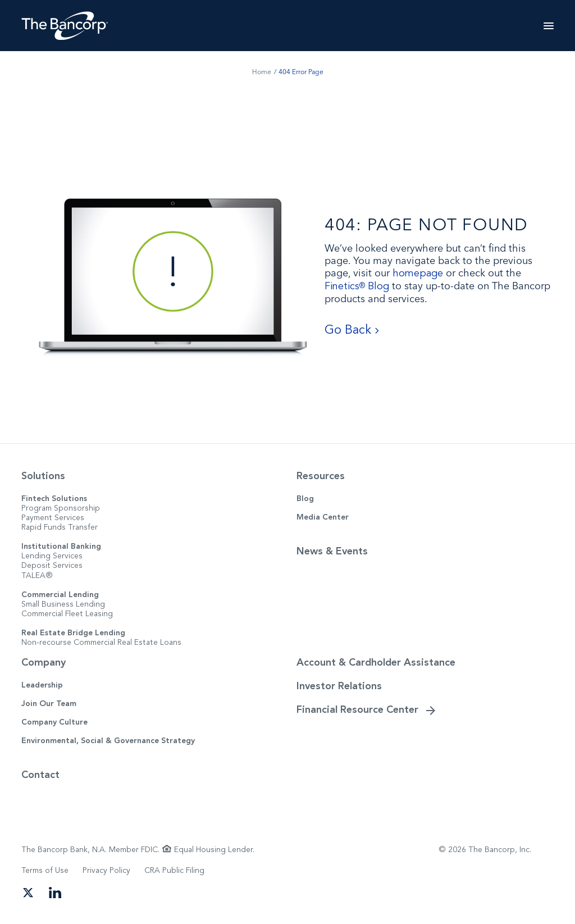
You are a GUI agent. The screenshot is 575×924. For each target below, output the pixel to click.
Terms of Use (45, 870)
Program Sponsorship (61, 508)
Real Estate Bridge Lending (73, 633)
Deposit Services (52, 565)
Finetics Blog (357, 286)
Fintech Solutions (54, 499)
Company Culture (54, 722)
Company (44, 662)
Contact (40, 775)
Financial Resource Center (357, 710)
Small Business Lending (63, 604)
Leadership (42, 685)
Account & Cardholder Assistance (376, 662)
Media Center (323, 517)
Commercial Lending (60, 595)
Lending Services (52, 556)
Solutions (43, 476)
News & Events (332, 551)
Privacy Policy (106, 870)
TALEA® (37, 575)
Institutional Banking (61, 546)
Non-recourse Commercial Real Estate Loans (101, 642)
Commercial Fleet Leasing (67, 614)
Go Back (352, 330)
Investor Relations (339, 686)
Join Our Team (49, 704)
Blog (305, 499)
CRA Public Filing (174, 870)
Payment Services (53, 518)
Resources (321, 476)
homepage (418, 273)
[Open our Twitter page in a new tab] (28, 891)
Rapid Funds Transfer (60, 527)
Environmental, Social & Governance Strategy (108, 741)
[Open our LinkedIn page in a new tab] (55, 891)
